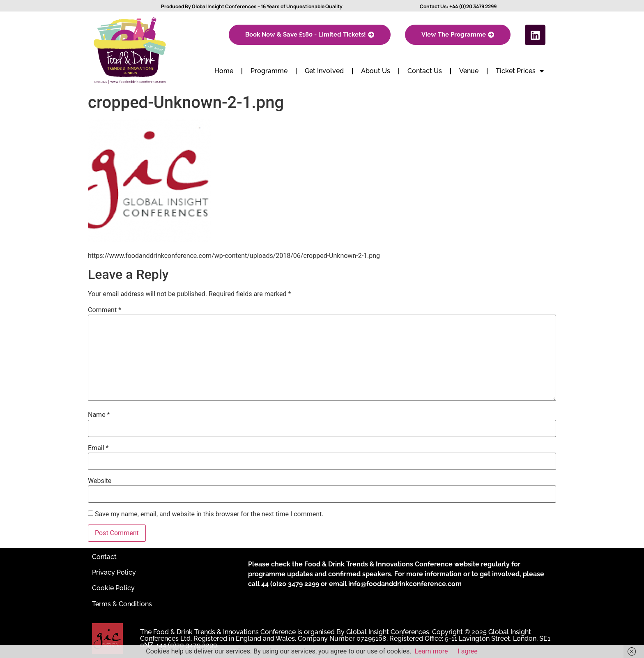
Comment (105, 310)
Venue (469, 71)
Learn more (431, 651)
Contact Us (425, 71)
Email (98, 448)
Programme (269, 71)
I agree (468, 651)
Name (99, 415)
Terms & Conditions (122, 604)
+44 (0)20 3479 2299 (473, 6)
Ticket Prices (520, 71)
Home (224, 71)
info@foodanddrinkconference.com (405, 584)
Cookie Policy (113, 588)
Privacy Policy (114, 572)
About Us (376, 71)
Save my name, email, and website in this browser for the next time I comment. (209, 514)
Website (100, 481)
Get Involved (324, 71)
